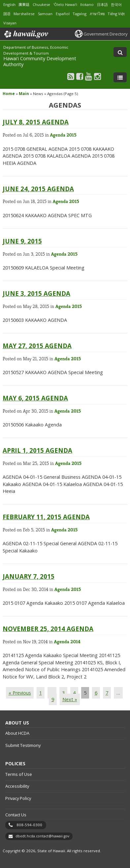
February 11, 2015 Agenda (46, 517)
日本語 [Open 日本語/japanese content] (102, 4)
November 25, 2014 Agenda (48, 629)
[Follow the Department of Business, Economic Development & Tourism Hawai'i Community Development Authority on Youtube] (89, 76)
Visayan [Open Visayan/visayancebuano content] (10, 23)
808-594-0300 (29, 825)
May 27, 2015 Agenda (37, 346)
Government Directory (105, 34)
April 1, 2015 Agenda (37, 450)
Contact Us (16, 815)
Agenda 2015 (63, 135)
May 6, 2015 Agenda (35, 398)
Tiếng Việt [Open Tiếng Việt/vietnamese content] (116, 14)
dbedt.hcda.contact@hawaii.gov (42, 836)
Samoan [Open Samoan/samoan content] (45, 14)
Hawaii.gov (26, 34)
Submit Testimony (23, 745)
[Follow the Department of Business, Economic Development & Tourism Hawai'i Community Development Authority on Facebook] (80, 76)
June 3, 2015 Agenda (36, 293)
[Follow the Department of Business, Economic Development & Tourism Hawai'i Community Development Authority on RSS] (71, 76)
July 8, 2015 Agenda (36, 122)
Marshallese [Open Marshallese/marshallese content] (24, 14)
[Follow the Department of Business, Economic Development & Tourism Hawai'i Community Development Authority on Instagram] (97, 76)
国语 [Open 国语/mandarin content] (7, 14)
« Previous (20, 693)
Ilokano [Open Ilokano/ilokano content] (87, 4)
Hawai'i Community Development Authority (40, 61)
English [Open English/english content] (9, 4)
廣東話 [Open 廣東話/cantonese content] (24, 4)
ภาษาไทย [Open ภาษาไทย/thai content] (97, 14)
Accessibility (17, 786)
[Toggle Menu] (120, 77)
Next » (70, 699)
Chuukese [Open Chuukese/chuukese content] (41, 4)
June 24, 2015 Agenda (38, 189)
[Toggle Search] (120, 52)
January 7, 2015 (29, 576)
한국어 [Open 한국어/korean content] (116, 4)
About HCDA (17, 733)
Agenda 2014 (67, 641)
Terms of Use (19, 774)
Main (24, 94)
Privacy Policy (18, 798)
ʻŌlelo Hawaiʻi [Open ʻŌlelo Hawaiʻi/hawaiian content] (65, 4)
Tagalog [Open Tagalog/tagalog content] (80, 14)
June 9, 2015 (22, 241)
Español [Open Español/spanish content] (63, 14)
